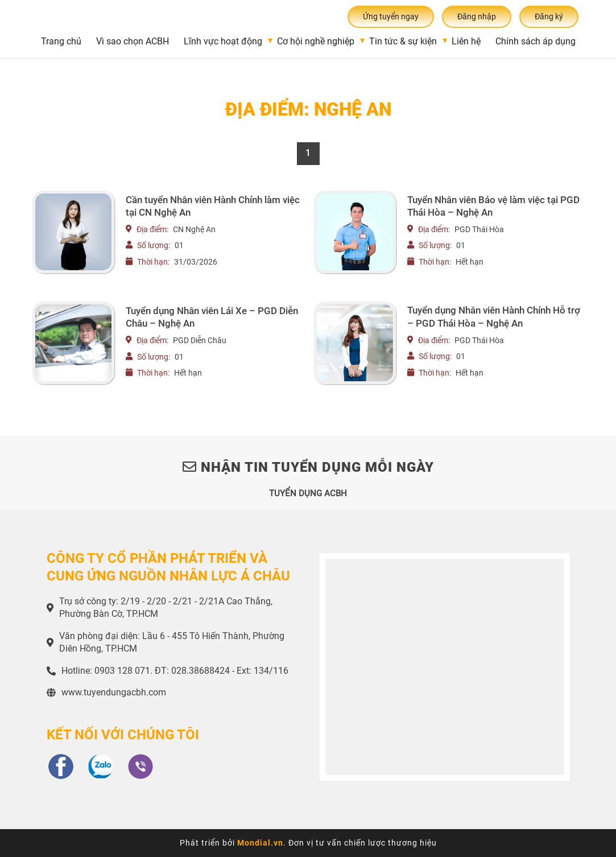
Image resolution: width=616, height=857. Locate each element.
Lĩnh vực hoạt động (223, 41)
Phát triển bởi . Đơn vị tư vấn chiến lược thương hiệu (308, 843)
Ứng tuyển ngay (391, 17)
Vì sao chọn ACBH (133, 41)
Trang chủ (61, 41)
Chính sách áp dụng (536, 41)
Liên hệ (466, 41)
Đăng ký (549, 17)
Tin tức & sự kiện (403, 41)
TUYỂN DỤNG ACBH (308, 493)
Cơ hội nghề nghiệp (316, 41)
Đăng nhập (477, 17)
